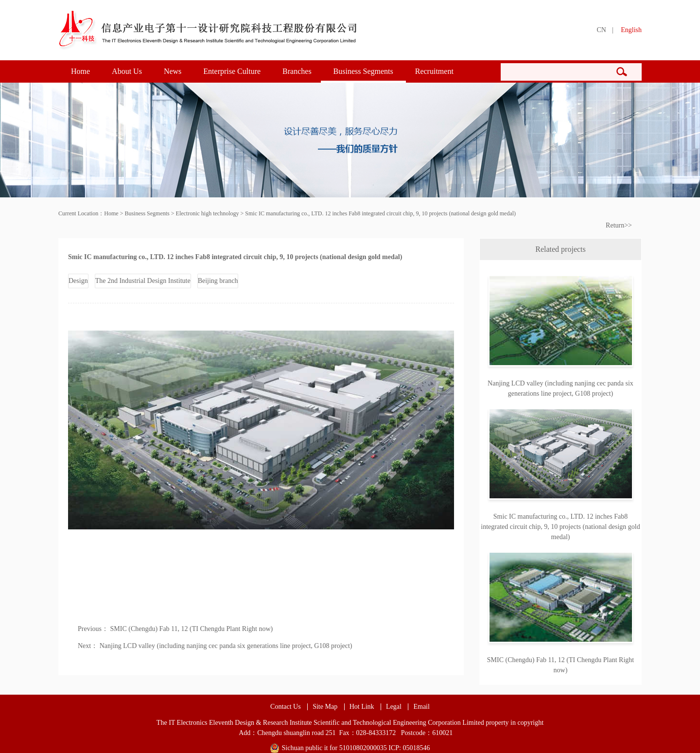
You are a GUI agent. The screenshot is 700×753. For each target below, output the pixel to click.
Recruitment (434, 71)
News (173, 71)
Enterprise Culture (232, 71)
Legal (394, 707)
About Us (127, 71)
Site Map (325, 707)
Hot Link (362, 707)
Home (80, 71)
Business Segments (363, 71)
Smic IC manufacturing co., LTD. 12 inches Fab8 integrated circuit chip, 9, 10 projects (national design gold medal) (380, 213)
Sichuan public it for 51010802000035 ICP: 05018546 (356, 748)
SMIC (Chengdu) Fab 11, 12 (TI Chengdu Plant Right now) (192, 629)
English (631, 30)
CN (601, 30)
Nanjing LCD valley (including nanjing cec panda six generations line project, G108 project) (226, 646)
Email (421, 707)
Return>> (619, 225)
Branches (297, 71)
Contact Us (286, 707)
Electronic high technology (208, 213)
